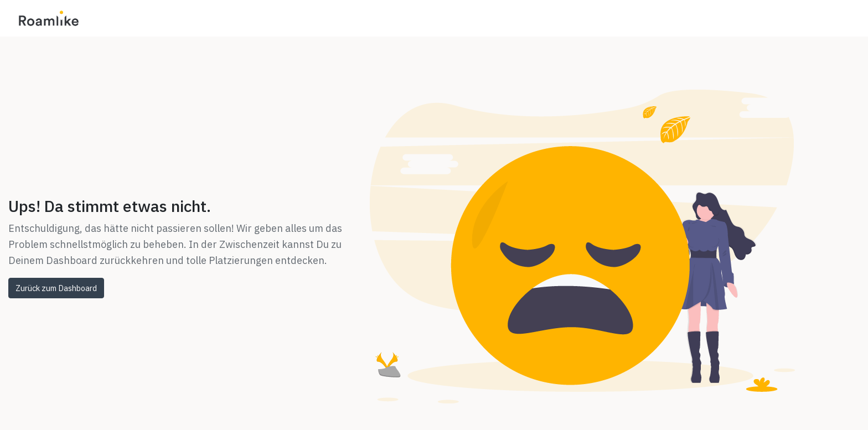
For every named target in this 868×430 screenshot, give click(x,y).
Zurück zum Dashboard (56, 288)
